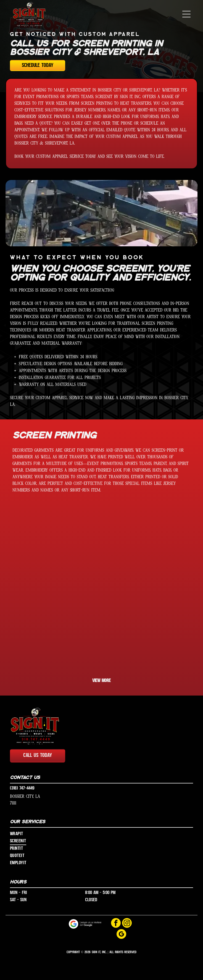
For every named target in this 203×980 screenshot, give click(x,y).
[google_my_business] (121, 935)
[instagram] (127, 924)
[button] (186, 14)
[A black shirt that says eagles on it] (146, 634)
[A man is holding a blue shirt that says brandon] (57, 634)
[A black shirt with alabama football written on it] (146, 545)
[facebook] (116, 924)
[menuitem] (101, 834)
